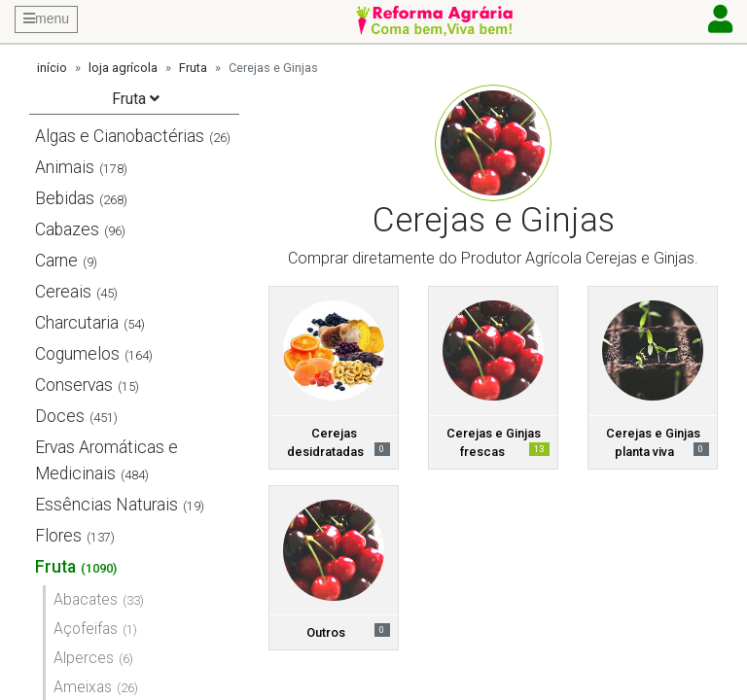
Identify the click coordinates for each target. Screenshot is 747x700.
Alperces (84, 658)
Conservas (74, 385)
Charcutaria (77, 323)
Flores (58, 536)
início (52, 68)
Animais (65, 167)
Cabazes (67, 229)
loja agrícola (123, 68)
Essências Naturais (107, 505)
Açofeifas (86, 629)
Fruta (193, 68)
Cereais (63, 292)
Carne (56, 261)
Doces (60, 416)
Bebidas (65, 198)
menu (46, 18)
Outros (326, 632)
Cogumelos (77, 354)
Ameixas (83, 687)
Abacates (86, 599)
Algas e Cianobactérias (120, 136)
